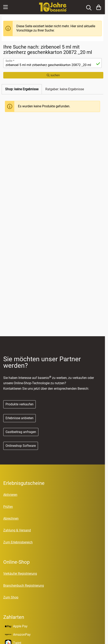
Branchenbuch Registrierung (24, 586)
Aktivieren (10, 495)
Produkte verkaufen (19, 404)
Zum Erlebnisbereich (18, 542)
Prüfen (8, 507)
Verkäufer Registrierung (20, 574)
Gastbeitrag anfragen (21, 432)
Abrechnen (11, 518)
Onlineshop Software (21, 446)
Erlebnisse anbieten (19, 418)
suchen (53, 75)
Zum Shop (11, 597)
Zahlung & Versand (17, 530)
